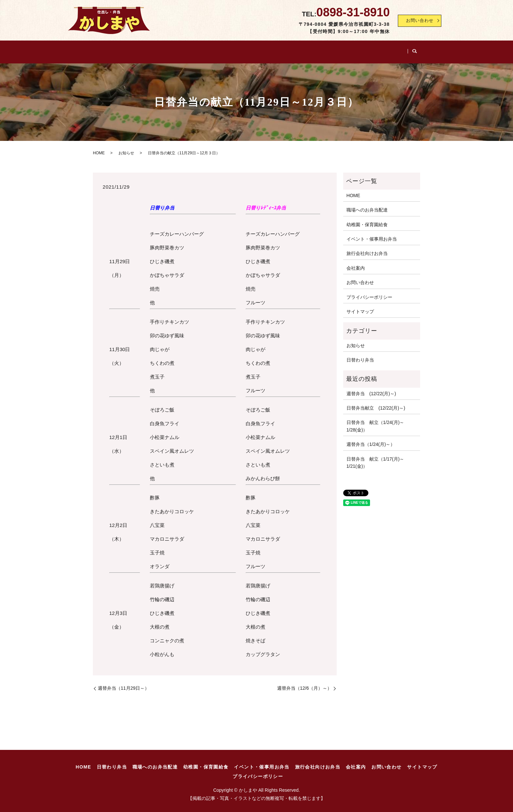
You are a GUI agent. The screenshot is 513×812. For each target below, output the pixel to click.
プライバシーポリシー (369, 293)
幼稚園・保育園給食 (235, 49)
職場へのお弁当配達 (177, 49)
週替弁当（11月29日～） (124, 684)
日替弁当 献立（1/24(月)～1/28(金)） (375, 422)
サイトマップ (360, 307)
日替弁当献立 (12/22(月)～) (376, 404)
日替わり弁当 (126, 49)
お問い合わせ (417, 21)
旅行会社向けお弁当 (361, 49)
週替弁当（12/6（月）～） (304, 684)
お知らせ (126, 149)
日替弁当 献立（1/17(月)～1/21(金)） (375, 458)
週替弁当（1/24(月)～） (371, 440)
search (430, 50)
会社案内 (407, 49)
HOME (90, 49)
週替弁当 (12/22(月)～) (371, 389)
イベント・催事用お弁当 (298, 49)
